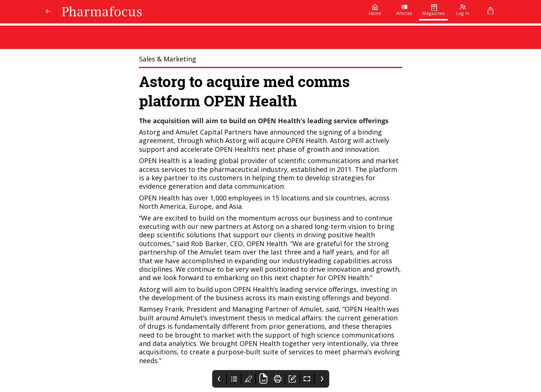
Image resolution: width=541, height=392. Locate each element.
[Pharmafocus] (209, 12)
